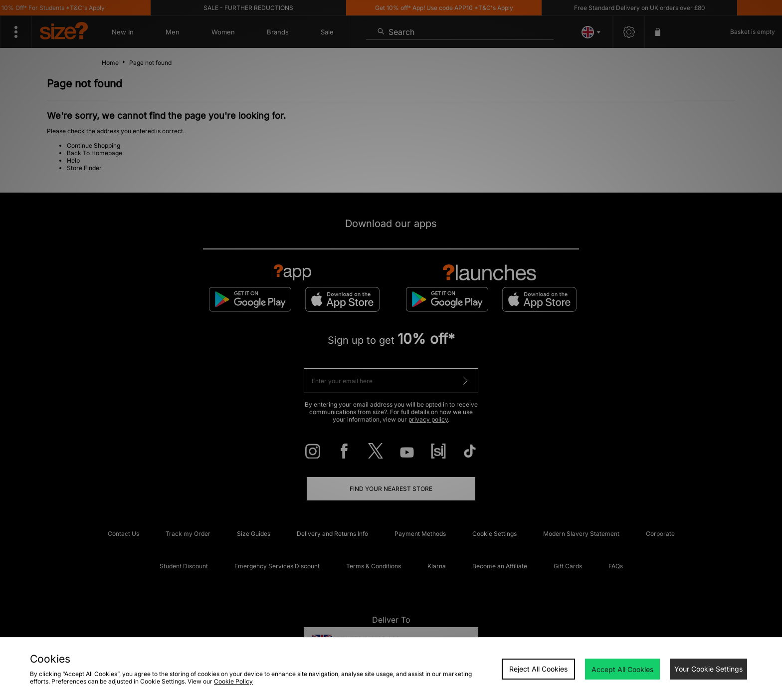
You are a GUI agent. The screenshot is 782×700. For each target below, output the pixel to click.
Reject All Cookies (538, 669)
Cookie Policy (233, 681)
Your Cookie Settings (708, 669)
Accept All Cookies (622, 669)
